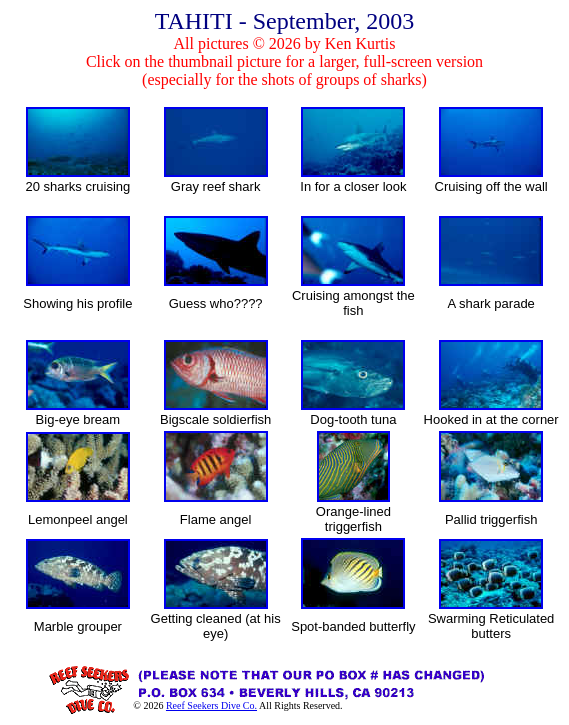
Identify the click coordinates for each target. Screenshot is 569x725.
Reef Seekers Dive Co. (211, 705)
